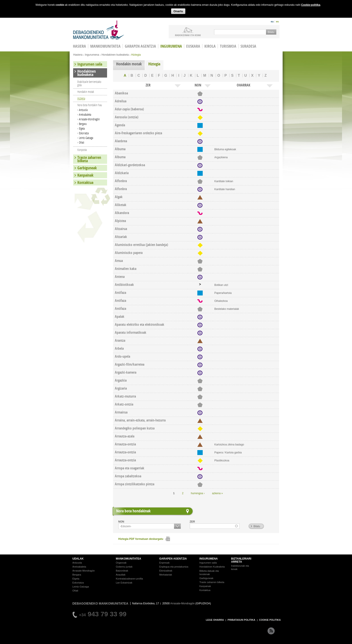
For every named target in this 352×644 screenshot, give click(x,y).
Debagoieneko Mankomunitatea (99, 30)
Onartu (178, 11)
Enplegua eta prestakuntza (174, 567)
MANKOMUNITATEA (129, 559)
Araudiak (121, 575)
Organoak (121, 563)
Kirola (210, 46)
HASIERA (79, 46)
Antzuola (83, 110)
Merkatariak (166, 575)
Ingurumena (171, 46)
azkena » (217, 493)
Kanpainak (85, 175)
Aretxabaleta (85, 114)
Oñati (82, 142)
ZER (192, 522)
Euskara (193, 46)
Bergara (83, 124)
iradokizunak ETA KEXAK (188, 35)
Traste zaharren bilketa (89, 159)
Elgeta (82, 128)
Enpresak (164, 563)
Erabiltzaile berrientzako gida (89, 83)
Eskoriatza (84, 133)
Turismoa (228, 46)
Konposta (82, 150)
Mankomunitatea (105, 46)
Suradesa (248, 46)
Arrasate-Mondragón (89, 119)
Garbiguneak (87, 168)
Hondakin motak (129, 64)
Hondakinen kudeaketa (115, 55)
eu (272, 21)
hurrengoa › (198, 493)
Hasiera (78, 55)
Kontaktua (85, 182)
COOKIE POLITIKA (270, 620)
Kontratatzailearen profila (129, 579)
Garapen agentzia (140, 46)
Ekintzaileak (166, 571)
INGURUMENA (209, 559)
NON (121, 522)
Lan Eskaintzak (124, 583)
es (277, 21)
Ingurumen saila (90, 64)
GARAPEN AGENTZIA (173, 559)
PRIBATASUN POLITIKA (242, 620)
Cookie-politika (311, 5)
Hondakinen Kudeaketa (212, 567)
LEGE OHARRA (215, 620)
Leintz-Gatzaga (86, 138)
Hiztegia (154, 64)
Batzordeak (122, 571)
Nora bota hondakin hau (90, 105)
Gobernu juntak (124, 567)
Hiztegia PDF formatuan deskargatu (141, 539)
